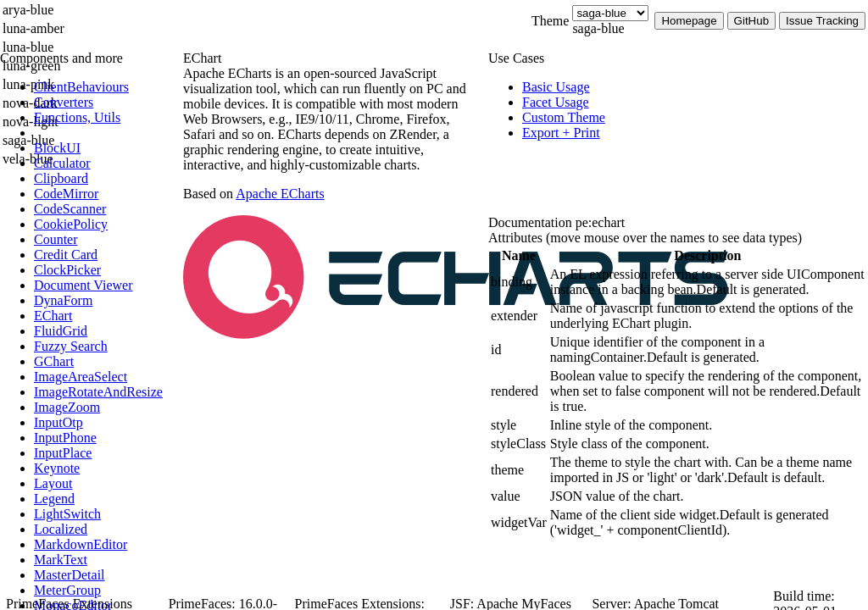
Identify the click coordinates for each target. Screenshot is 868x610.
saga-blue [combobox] (598, 28)
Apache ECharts (280, 194)
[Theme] (610, 13)
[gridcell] (519, 282)
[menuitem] (106, 87)
